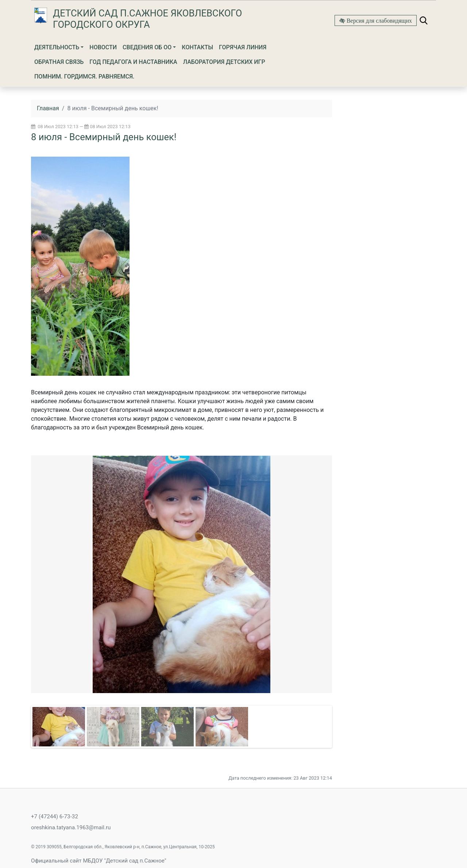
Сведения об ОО (147, 47)
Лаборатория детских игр (224, 62)
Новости (103, 47)
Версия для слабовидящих (379, 20)
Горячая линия (243, 47)
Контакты (197, 47)
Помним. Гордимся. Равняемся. (84, 77)
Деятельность (57, 47)
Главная (48, 108)
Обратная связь (59, 62)
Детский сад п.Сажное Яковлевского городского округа (147, 19)
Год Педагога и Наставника (133, 62)
